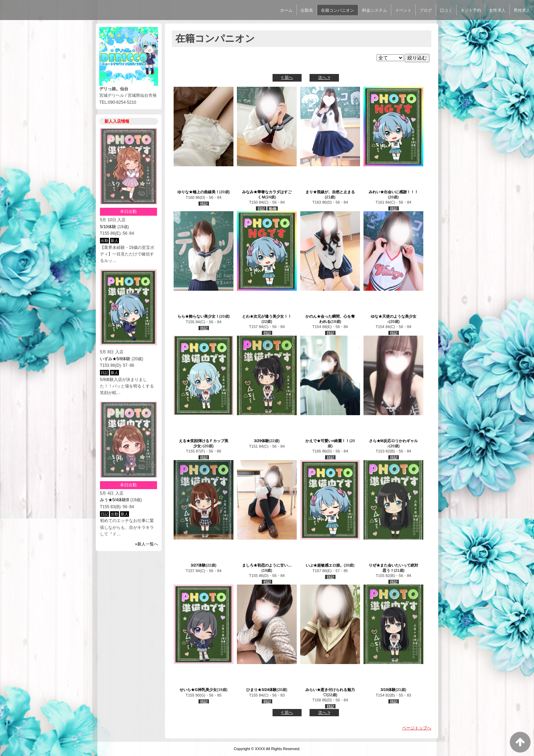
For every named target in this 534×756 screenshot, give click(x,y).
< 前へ (287, 77)
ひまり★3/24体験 (261, 690)
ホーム (286, 10)
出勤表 (307, 10)
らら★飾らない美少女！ (198, 316)
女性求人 (497, 10)
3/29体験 (261, 441)
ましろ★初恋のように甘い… (267, 565)
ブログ (426, 10)
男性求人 (522, 10)
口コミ (446, 10)
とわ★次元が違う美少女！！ (267, 316)
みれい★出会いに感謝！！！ (393, 192)
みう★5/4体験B (115, 500)
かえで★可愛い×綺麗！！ (328, 441)
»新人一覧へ (146, 544)
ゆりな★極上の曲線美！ (198, 192)
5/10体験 (108, 227)
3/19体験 (388, 690)
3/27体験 (198, 565)
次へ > (324, 77)
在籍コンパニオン (338, 10)
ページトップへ (417, 728)
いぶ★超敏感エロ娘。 (325, 565)
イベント (403, 10)
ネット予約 (471, 10)
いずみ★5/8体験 (115, 359)
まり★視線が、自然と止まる (330, 192)
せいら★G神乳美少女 (198, 690)
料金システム (375, 10)
